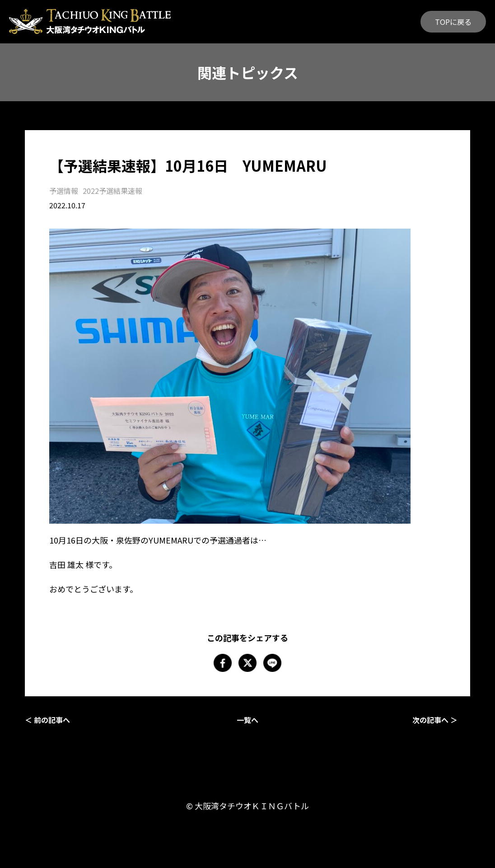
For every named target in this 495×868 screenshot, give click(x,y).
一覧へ (247, 720)
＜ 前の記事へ (47, 720)
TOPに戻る (453, 22)
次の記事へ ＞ (435, 720)
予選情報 (64, 191)
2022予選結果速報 (112, 191)
